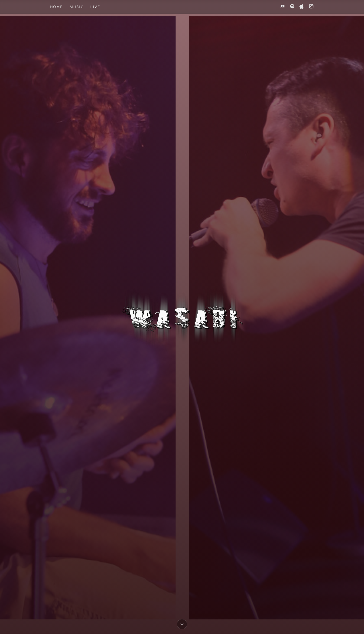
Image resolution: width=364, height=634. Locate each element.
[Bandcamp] (283, 7)
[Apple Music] (302, 7)
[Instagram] (311, 7)
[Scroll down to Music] (182, 623)
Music (77, 7)
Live (95, 7)
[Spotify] (292, 7)
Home (57, 7)
